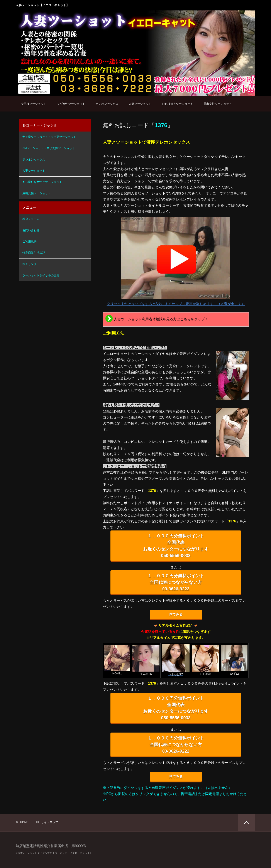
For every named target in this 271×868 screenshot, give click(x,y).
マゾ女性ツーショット (71, 104)
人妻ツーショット (140, 104)
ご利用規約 (30, 241)
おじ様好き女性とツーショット (42, 182)
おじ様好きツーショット (177, 104)
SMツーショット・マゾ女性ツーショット (49, 148)
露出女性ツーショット (218, 104)
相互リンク (30, 264)
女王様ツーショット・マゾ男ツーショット (49, 137)
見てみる (176, 614)
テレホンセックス (107, 104)
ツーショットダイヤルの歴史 (41, 275)
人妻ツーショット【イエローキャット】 (42, 5)
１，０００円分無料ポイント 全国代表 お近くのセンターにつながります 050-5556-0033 (176, 546)
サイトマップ (50, 822)
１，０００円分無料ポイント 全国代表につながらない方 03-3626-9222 (176, 582)
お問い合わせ (31, 230)
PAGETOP (247, 822)
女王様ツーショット (34, 104)
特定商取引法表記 (34, 253)
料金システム (31, 219)
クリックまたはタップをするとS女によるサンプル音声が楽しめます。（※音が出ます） (176, 261)
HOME (24, 822)
